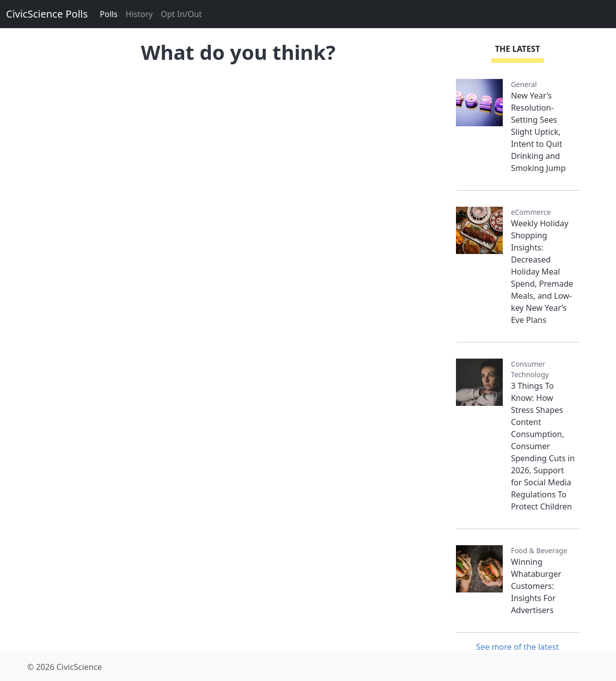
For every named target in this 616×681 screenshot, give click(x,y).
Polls (108, 14)
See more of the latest (518, 647)
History (139, 14)
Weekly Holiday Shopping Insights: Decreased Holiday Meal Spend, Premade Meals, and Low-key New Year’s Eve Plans (542, 272)
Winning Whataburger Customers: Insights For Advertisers (536, 586)
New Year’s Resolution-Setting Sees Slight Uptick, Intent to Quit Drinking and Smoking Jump (538, 132)
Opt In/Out (181, 14)
